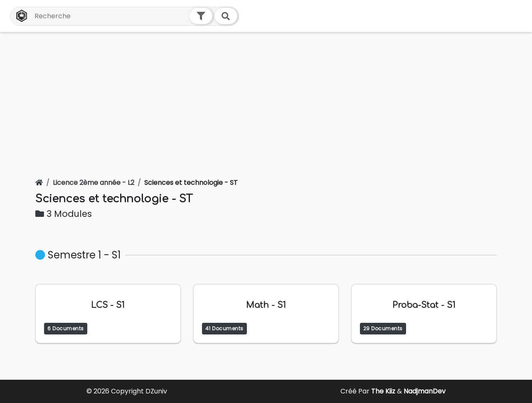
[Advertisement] (266, 95)
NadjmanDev (425, 391)
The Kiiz (384, 391)
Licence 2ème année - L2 (94, 183)
